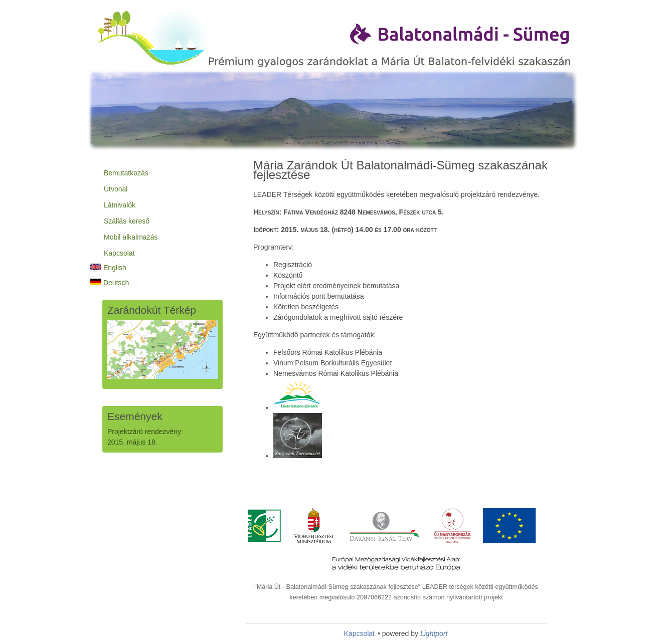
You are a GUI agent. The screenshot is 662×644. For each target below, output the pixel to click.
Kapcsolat (119, 253)
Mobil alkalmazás (131, 237)
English (108, 268)
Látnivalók (120, 205)
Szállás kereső (127, 221)
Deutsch (110, 283)
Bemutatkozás (126, 173)
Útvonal (116, 189)
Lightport (434, 633)
